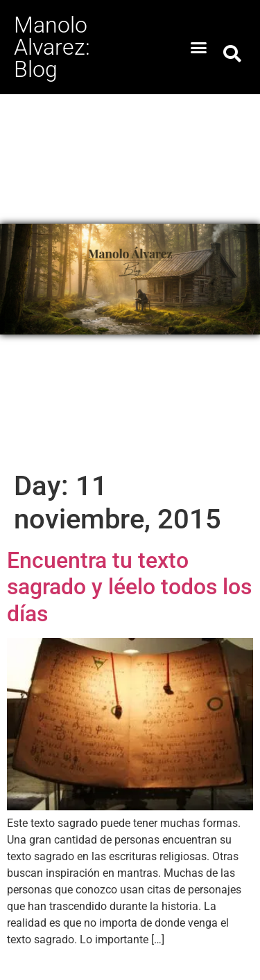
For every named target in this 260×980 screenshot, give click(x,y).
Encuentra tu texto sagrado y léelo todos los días (129, 587)
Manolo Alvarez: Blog (52, 47)
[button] (198, 47)
